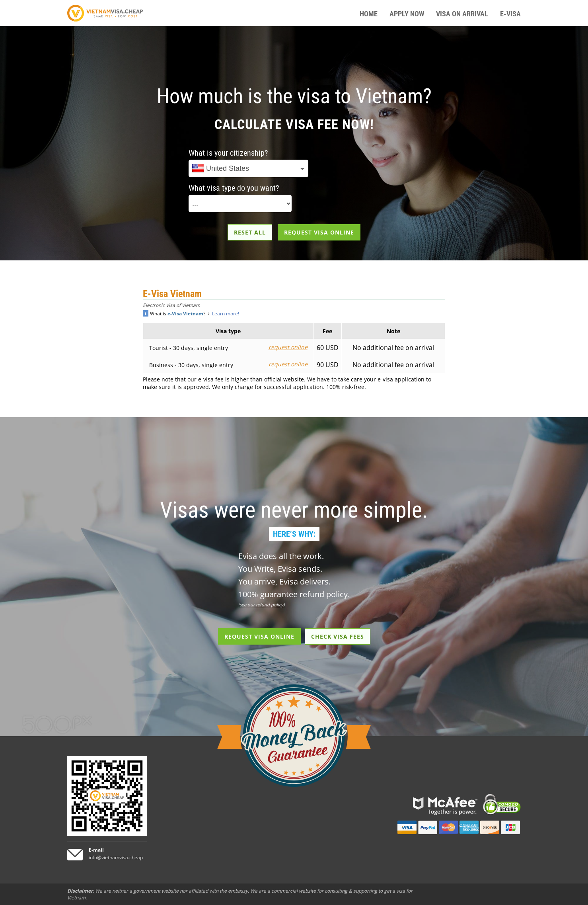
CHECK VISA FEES (338, 636)
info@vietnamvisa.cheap (116, 857)
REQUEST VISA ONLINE (319, 232)
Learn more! (226, 314)
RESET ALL (250, 232)
